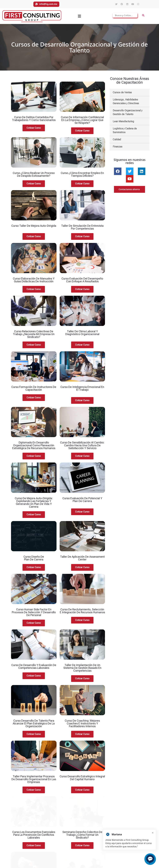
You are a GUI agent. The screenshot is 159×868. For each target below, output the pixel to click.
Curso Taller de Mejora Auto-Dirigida (34, 227)
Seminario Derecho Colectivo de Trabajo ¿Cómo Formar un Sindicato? (82, 810)
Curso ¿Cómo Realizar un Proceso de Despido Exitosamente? (34, 176)
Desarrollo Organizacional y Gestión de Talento (128, 114)
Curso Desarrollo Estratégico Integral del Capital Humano (82, 779)
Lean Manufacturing (123, 123)
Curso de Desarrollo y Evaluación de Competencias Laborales (34, 668)
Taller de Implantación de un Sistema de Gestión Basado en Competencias (82, 669)
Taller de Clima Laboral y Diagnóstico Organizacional (82, 334)
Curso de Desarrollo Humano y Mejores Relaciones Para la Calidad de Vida (34, 839)
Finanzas (118, 148)
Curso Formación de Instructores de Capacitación (34, 390)
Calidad (117, 141)
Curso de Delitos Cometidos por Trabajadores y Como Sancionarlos (34, 120)
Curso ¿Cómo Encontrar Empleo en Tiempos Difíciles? (82, 176)
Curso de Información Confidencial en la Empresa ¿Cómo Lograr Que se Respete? (82, 121)
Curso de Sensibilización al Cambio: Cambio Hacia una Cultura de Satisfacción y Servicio (82, 447)
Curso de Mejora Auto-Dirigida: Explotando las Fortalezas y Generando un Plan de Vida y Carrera (34, 504)
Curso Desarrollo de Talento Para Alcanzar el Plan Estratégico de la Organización (34, 725)
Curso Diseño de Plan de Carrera (34, 559)
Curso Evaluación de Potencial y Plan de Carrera (82, 501)
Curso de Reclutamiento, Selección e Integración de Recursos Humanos (82, 612)
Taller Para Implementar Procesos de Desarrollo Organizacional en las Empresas (34, 781)
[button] (79, 18)
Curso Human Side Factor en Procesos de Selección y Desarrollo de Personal (34, 614)
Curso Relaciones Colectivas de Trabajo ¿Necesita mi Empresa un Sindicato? (34, 336)
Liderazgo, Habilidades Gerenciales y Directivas (126, 103)
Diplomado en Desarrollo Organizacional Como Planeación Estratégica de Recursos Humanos (34, 447)
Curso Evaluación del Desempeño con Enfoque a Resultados (82, 281)
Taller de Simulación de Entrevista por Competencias (82, 229)
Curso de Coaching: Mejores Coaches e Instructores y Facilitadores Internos (82, 725)
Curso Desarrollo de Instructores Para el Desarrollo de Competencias (82, 837)
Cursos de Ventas (122, 94)
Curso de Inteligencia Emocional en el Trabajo (82, 390)
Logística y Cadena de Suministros (125, 132)
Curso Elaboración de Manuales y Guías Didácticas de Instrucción (34, 281)
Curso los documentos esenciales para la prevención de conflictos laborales (34, 810)
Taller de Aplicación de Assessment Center (82, 559)
